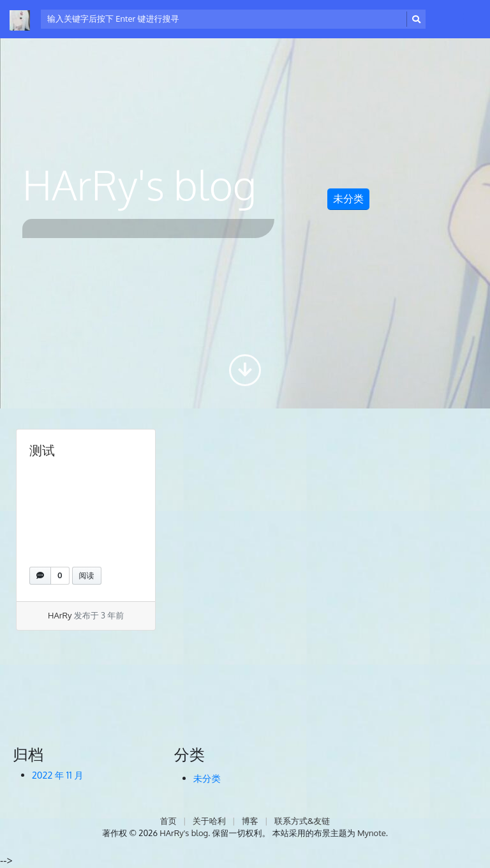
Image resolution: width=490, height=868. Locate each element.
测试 (42, 450)
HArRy (60, 615)
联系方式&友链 (302, 821)
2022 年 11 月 (58, 775)
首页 (168, 821)
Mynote (372, 833)
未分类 (348, 199)
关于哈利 (209, 821)
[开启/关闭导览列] (456, 19)
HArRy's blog (184, 833)
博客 (250, 821)
